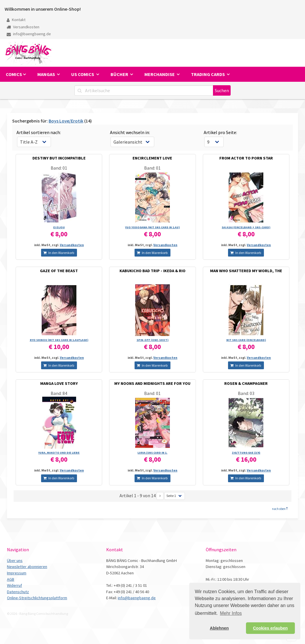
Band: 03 (246, 393)
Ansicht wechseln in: (130, 132)
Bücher (120, 74)
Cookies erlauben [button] (270, 628)
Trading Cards (208, 74)
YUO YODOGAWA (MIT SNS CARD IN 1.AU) (152, 227)
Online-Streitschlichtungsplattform (37, 598)
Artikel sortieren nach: (39, 132)
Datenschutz (18, 592)
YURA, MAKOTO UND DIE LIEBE (59, 453)
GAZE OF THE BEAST (59, 271)
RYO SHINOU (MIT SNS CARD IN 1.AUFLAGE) (59, 340)
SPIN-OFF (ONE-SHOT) (152, 340)
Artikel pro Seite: (220, 132)
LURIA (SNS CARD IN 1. (152, 453)
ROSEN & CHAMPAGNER (246, 383)
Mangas (47, 74)
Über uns (15, 561)
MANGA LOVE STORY (59, 383)
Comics (14, 74)
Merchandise (160, 74)
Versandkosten (23, 27)
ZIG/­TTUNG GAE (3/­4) (246, 453)
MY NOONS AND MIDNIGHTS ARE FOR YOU (152, 383)
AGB (11, 579)
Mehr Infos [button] (231, 613)
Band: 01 (59, 168)
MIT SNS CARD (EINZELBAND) (246, 340)
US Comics (83, 74)
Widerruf (14, 585)
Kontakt (16, 20)
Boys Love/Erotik (66, 121)
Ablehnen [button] (219, 628)
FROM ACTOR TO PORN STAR (246, 158)
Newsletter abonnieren (27, 567)
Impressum (17, 573)
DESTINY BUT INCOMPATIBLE (59, 158)
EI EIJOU (59, 227)
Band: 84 (59, 393)
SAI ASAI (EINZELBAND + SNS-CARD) (246, 227)
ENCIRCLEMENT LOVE (152, 158)
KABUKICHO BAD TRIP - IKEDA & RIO (152, 271)
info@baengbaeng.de (29, 34)
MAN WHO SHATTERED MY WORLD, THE (246, 271)
